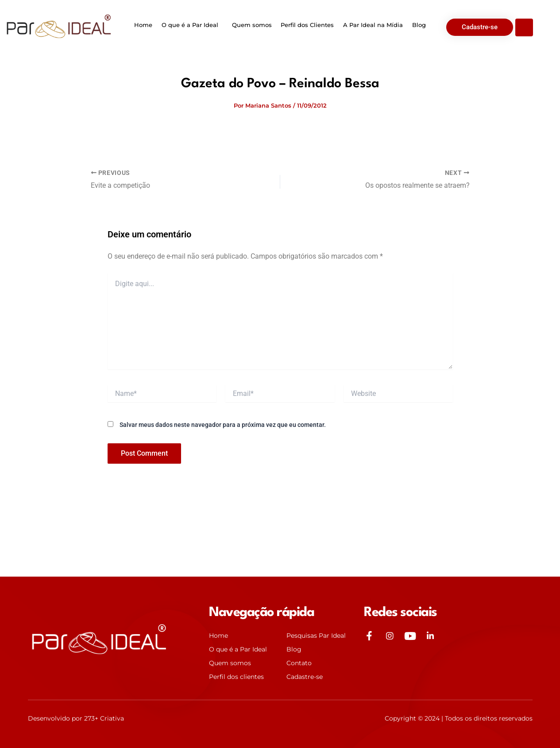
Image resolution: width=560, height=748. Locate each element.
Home (144, 25)
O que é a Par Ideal (190, 25)
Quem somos (252, 25)
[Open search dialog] (524, 27)
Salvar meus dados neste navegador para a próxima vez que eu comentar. (223, 424)
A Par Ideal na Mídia (373, 25)
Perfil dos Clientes (307, 25)
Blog (418, 25)
